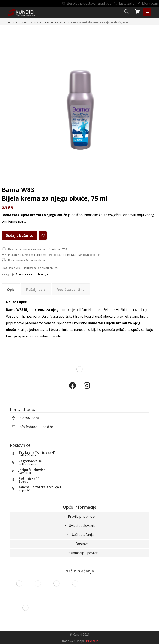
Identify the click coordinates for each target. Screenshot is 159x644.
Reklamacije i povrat (79, 553)
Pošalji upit (36, 290)
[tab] (11, 290)
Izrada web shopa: (73, 641)
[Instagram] (87, 389)
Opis (11, 290)
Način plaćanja (80, 535)
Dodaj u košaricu (20, 235)
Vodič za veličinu (71, 290)
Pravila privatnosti (80, 516)
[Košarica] (137, 11)
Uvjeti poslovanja (80, 526)
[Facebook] (72, 389)
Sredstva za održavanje (32, 274)
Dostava (79, 544)
